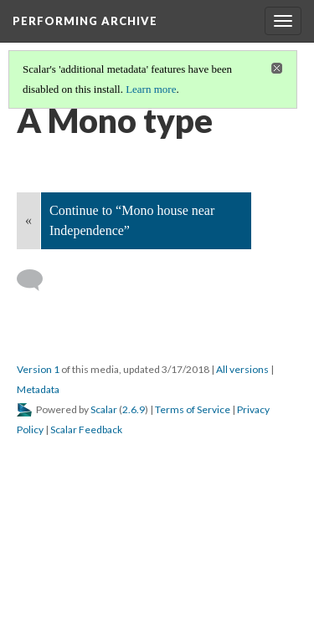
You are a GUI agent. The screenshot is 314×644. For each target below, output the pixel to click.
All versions (242, 369)
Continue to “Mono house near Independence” (132, 220)
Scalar (104, 409)
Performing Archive (85, 21)
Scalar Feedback (86, 429)
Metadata (38, 389)
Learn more (151, 89)
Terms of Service (193, 409)
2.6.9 (134, 409)
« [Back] (28, 220)
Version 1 (38, 369)
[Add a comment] (37, 280)
